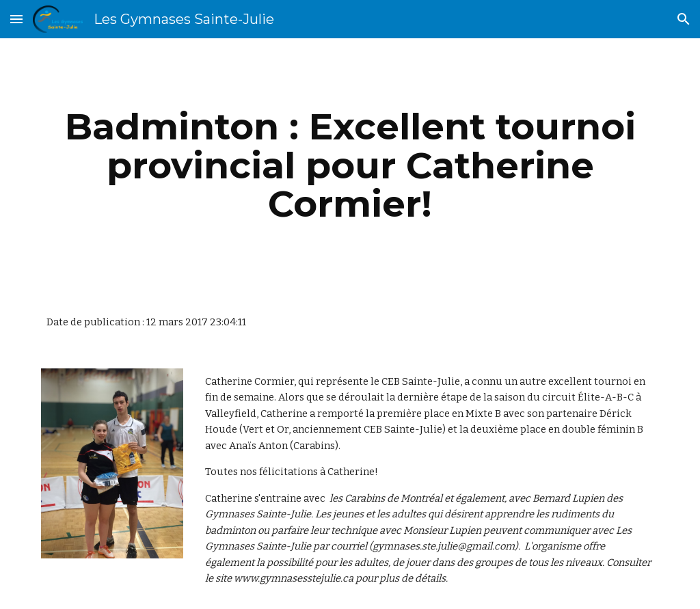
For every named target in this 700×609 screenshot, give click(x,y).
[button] (16, 19)
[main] (350, 165)
